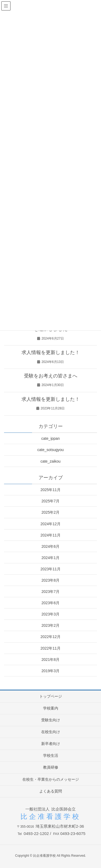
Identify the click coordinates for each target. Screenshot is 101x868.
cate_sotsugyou (50, 450)
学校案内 (51, 708)
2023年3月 (50, 614)
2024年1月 (50, 558)
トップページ (51, 696)
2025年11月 (50, 490)
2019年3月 (50, 671)
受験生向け (51, 720)
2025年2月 (50, 512)
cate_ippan (50, 438)
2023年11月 (50, 569)
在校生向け (51, 732)
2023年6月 (50, 603)
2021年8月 (50, 660)
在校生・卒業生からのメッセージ (51, 779)
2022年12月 (50, 637)
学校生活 (51, 755)
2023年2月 (50, 625)
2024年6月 (50, 546)
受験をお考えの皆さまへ (51, 376)
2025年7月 (50, 501)
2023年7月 (50, 592)
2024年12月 (50, 524)
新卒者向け (51, 744)
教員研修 (51, 767)
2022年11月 (50, 648)
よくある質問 (51, 791)
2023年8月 (50, 580)
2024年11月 (50, 535)
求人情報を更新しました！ (51, 352)
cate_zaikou (50, 461)
